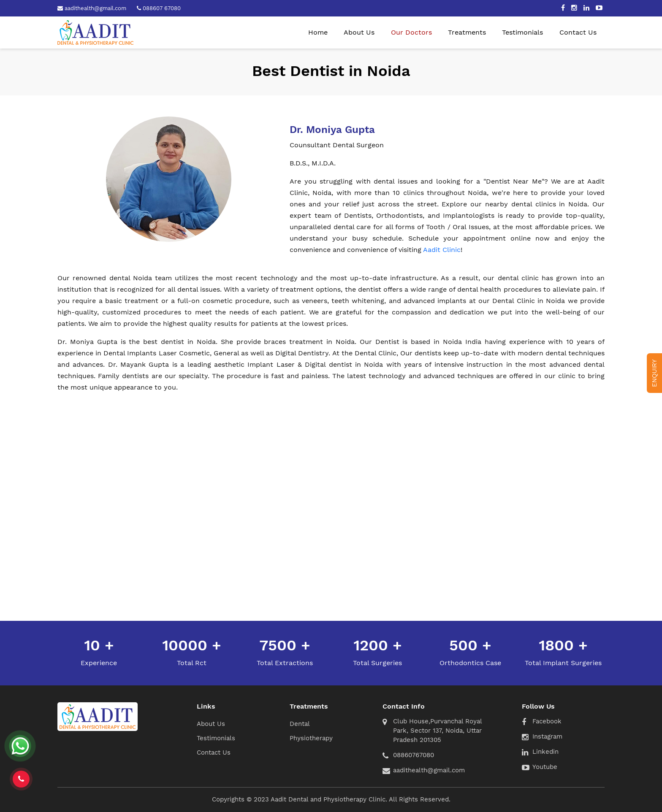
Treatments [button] (467, 32)
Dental (300, 724)
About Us (359, 32)
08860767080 (414, 755)
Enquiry (654, 373)
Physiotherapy (311, 738)
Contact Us (578, 32)
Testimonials (522, 32)
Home (318, 32)
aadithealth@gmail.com (429, 770)
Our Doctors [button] (411, 32)
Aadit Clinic (442, 250)
